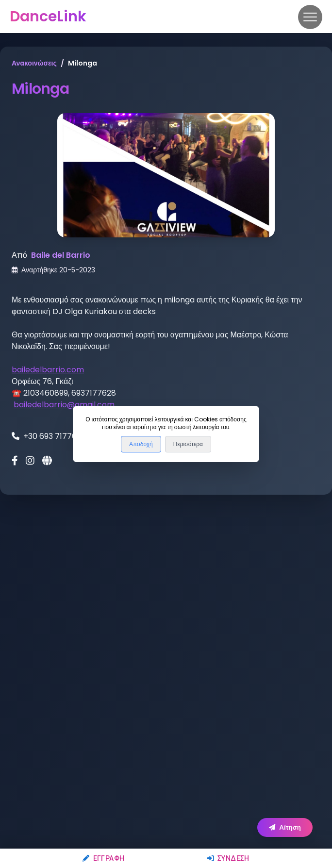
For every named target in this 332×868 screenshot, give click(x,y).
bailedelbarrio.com (48, 370)
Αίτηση (285, 827)
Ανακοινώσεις (34, 63)
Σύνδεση (228, 858)
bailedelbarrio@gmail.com (64, 405)
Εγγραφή (103, 858)
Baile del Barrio (61, 255)
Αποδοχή (141, 444)
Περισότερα (188, 444)
